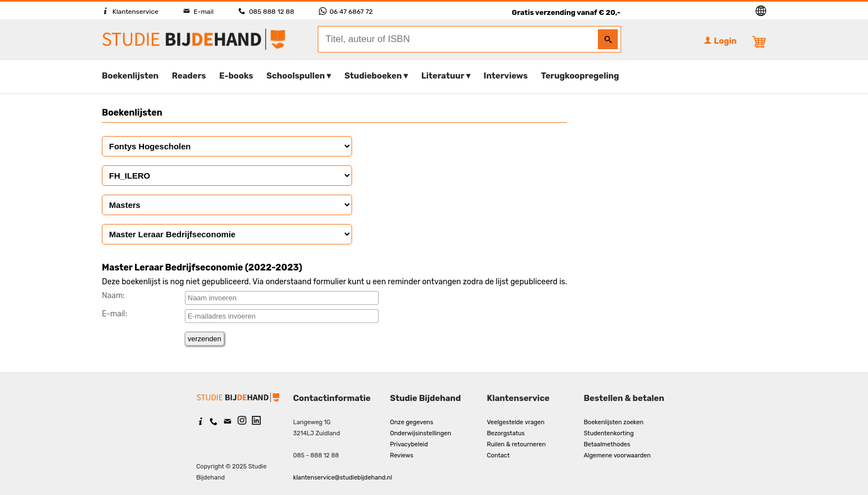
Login (720, 41)
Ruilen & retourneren (516, 444)
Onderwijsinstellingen (421, 433)
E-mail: (115, 314)
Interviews (506, 76)
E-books (236, 76)
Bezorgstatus (506, 433)
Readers (189, 76)
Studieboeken (373, 76)
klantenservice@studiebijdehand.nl (343, 478)
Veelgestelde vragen (516, 422)
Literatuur (443, 76)
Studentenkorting (609, 433)
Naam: (113, 296)
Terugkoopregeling (580, 76)
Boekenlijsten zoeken (614, 422)
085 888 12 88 (266, 12)
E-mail (198, 12)
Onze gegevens (412, 422)
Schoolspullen (296, 76)
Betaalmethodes (607, 444)
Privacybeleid (409, 444)
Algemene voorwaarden (618, 455)
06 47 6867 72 (346, 12)
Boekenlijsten (130, 76)
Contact (498, 455)
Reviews (402, 455)
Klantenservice (130, 12)
